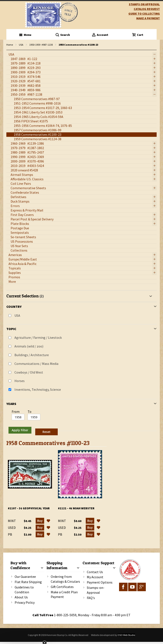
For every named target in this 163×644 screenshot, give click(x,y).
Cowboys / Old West (29, 372)
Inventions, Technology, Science (38, 389)
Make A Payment (148, 18)
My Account (95, 577)
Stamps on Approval (144, 4)
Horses (20, 381)
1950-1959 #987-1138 (41, 45)
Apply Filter (20, 430)
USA (21, 45)
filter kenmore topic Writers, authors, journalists (9, 50)
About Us (21, 597)
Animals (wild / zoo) (29, 346)
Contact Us (95, 572)
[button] (48, 521)
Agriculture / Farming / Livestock (38, 337)
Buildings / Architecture (32, 355)
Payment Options (100, 582)
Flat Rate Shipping (28, 582)
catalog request (147, 9)
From (16, 412)
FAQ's (91, 598)
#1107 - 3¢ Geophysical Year (29, 508)
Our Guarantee (25, 577)
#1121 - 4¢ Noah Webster (76, 508)
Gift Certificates (62, 587)
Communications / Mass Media (36, 364)
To (30, 412)
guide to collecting (144, 14)
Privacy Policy (25, 602)
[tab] (81, 363)
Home (10, 45)
